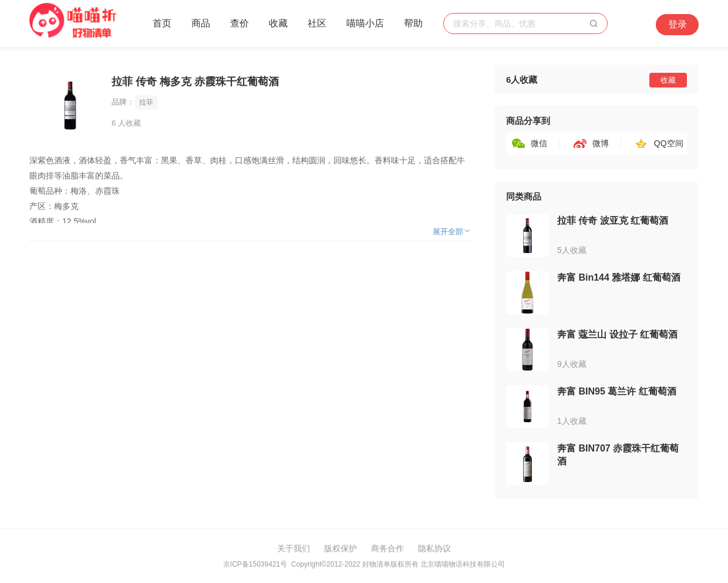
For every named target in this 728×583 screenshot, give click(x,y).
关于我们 (294, 548)
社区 (317, 23)
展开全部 (452, 232)
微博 (601, 143)
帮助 (413, 23)
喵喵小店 (365, 23)
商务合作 (387, 548)
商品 (201, 23)
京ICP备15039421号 (255, 564)
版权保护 (341, 548)
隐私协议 (434, 548)
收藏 (278, 23)
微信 (539, 143)
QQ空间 (669, 143)
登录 (678, 24)
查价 (240, 23)
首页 (162, 23)
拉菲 (146, 102)
